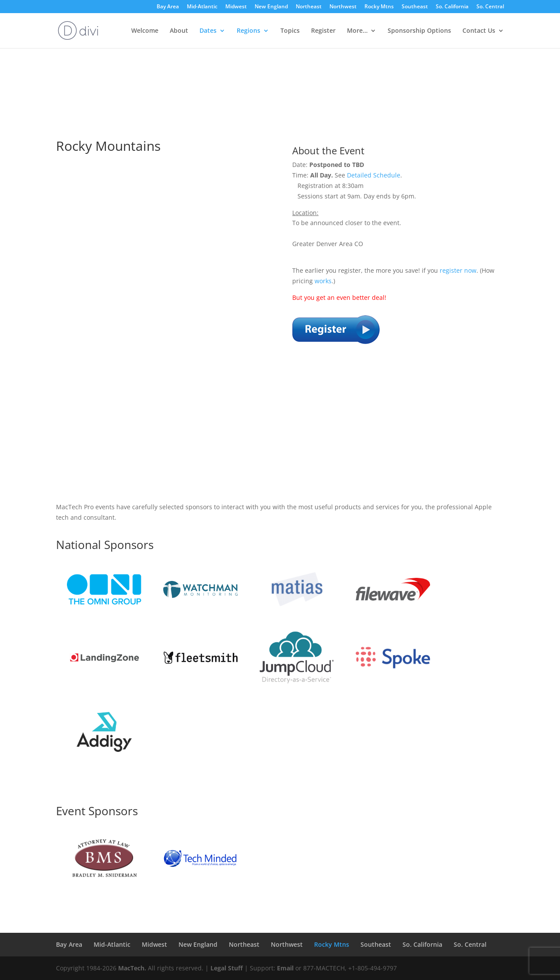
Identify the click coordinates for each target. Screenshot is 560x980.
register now (458, 270)
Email (285, 968)
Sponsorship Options (419, 31)
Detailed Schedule (374, 175)
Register (323, 31)
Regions (248, 31)
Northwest (343, 7)
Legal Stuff (227, 968)
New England (271, 7)
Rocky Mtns (379, 7)
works (323, 281)
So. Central (490, 7)
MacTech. (132, 968)
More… (357, 31)
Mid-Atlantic (202, 7)
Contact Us (479, 31)
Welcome (145, 31)
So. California (452, 7)
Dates (208, 31)
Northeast (309, 7)
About (179, 31)
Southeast (415, 7)
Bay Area (168, 7)
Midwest (236, 7)
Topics (290, 31)
